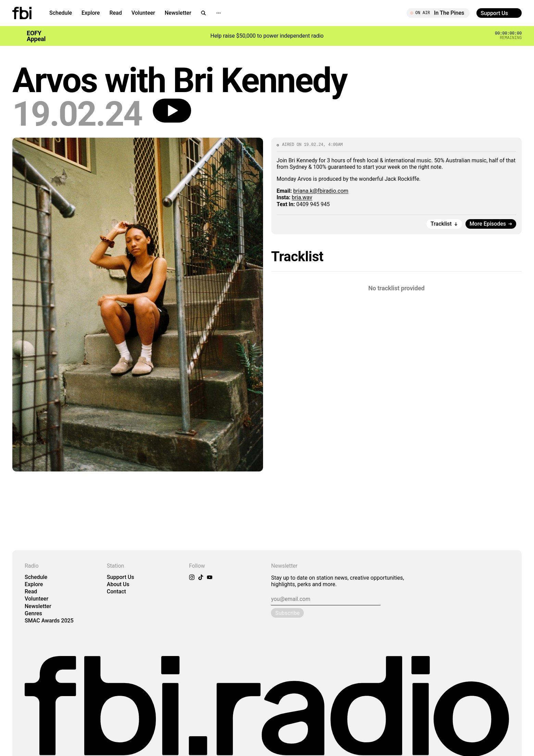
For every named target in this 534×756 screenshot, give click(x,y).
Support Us (121, 577)
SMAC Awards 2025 (49, 621)
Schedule (61, 13)
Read (115, 13)
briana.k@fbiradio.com (321, 191)
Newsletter (178, 13)
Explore (91, 13)
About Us (118, 584)
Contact (116, 591)
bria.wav (302, 197)
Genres (33, 613)
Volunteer (143, 13)
